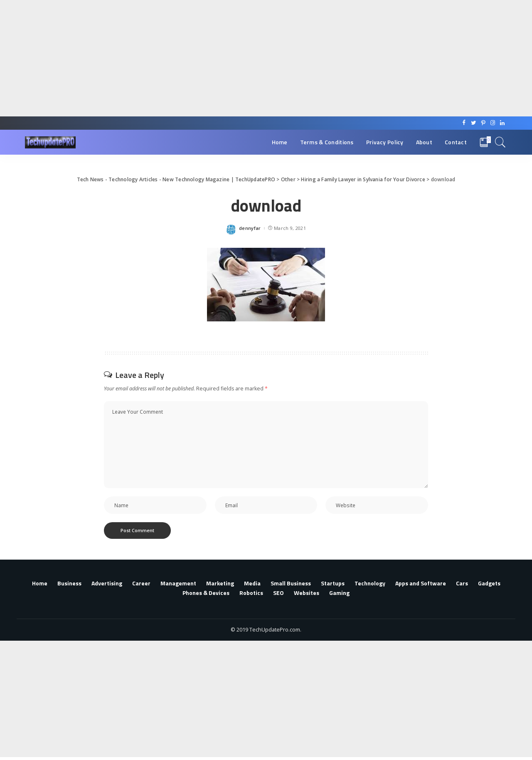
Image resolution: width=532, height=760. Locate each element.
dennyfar (250, 228)
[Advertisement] (249, 58)
